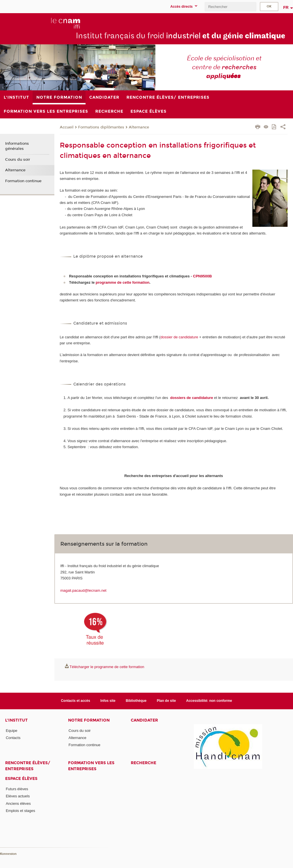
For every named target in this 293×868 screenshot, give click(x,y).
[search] (230, 7)
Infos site (108, 701)
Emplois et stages (20, 811)
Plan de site (166, 701)
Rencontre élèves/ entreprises (28, 766)
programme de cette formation (122, 282)
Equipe (11, 731)
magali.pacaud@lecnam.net (83, 590)
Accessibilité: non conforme (209, 701)
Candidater (144, 720)
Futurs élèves (17, 789)
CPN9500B (203, 276)
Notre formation (89, 720)
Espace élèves (21, 779)
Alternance (139, 127)
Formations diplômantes (101, 127)
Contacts (13, 738)
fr (286, 7)
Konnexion (8, 854)
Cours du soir (18, 160)
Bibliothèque (136, 701)
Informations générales (17, 146)
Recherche (143, 763)
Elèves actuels (18, 796)
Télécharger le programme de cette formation (107, 667)
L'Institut (16, 720)
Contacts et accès (76, 701)
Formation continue (23, 181)
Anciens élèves (18, 804)
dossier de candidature (179, 337)
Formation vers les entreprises (91, 766)
